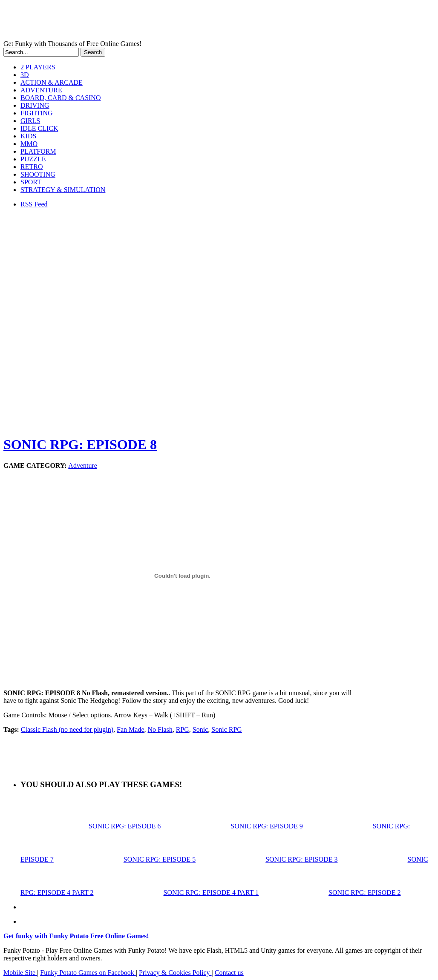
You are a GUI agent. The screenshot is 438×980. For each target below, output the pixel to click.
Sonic (200, 729)
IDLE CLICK (39, 128)
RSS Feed (34, 204)
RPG (183, 729)
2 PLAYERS (38, 67)
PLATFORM (38, 151)
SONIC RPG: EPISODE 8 (80, 444)
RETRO (32, 167)
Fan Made (130, 729)
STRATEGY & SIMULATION (63, 190)
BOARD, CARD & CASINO (61, 98)
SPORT (31, 182)
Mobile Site (20, 973)
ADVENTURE (41, 90)
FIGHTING (37, 113)
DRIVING (35, 105)
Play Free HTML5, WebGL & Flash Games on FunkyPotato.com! (148, 22)
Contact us (229, 973)
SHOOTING (38, 174)
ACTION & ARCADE (52, 82)
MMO (29, 144)
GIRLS (30, 121)
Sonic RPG (227, 729)
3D (25, 75)
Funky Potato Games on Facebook (88, 973)
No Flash (160, 729)
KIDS (28, 136)
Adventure (83, 466)
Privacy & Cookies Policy (175, 973)
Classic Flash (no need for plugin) (67, 729)
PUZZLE (33, 159)
